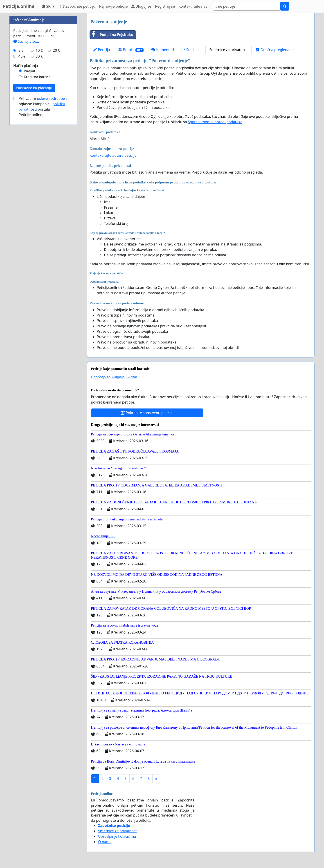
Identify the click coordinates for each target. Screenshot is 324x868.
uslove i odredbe (51, 233)
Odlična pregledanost (276, 50)
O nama (105, 842)
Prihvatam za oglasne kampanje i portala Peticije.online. (44, 241)
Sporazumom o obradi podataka (215, 122)
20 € (56, 185)
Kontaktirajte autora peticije (113, 155)
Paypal (29, 206)
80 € (39, 191)
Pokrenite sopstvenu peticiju (147, 413)
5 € (21, 185)
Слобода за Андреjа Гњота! (114, 377)
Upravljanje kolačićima (117, 836)
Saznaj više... (26, 176)
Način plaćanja (26, 201)
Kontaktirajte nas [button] (193, 6)
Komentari (163, 50)
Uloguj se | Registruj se (153, 6)
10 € (39, 185)
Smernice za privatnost (228, 50)
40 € (22, 191)
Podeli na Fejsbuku (111, 35)
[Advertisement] (43, 80)
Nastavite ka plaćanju (34, 223)
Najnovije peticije (113, 6)
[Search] (246, 6)
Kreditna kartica (37, 212)
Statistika (192, 50)
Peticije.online (19, 6)
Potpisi (131, 50)
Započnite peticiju (78, 6)
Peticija (102, 50)
